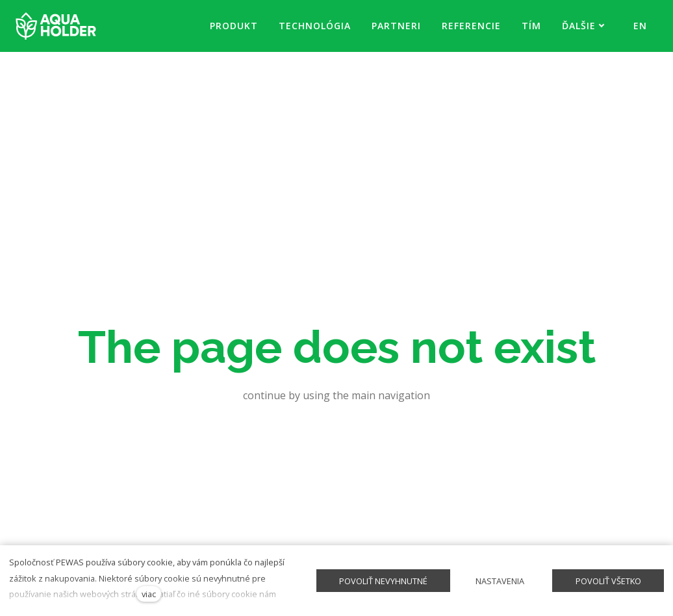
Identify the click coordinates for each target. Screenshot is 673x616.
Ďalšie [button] (583, 26)
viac (149, 594)
